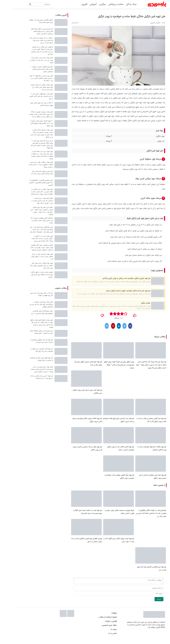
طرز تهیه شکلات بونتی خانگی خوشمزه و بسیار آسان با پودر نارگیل (74, 422)
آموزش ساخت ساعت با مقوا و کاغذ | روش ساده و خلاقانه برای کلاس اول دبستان (29, 275)
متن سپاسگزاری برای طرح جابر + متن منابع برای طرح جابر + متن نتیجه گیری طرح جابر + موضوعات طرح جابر (29, 230)
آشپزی (72, 4)
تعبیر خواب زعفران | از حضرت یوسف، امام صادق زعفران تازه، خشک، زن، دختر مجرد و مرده (29, 87)
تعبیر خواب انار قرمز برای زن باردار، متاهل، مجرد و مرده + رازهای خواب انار (29, 257)
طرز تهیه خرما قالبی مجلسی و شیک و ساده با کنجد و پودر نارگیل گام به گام (139, 422)
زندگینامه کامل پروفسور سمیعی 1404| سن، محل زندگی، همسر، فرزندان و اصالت (29, 220)
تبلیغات (101, 618)
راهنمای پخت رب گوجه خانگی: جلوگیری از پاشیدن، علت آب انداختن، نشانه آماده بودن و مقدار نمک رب (138, 517)
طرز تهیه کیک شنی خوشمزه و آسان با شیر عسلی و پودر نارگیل (140, 480)
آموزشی (80, 4)
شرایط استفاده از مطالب (95, 622)
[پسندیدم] (122, 315)
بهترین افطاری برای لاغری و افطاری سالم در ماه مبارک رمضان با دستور (74, 544)
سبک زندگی (118, 4)
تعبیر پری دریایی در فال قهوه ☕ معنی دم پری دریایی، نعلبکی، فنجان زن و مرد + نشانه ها (28, 78)
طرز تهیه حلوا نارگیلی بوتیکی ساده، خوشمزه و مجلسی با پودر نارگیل (107, 480)
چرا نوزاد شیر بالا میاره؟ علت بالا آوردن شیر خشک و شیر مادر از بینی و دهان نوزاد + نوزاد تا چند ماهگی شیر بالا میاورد (138, 365)
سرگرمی (90, 4)
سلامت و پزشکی (103, 4)
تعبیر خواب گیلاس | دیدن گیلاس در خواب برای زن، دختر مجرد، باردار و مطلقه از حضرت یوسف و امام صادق (29, 192)
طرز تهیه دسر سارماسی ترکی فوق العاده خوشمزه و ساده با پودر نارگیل (106, 422)
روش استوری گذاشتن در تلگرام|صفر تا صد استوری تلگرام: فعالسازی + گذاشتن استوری (28, 183)
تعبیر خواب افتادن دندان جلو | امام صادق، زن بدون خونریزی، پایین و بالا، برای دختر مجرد (29, 266)
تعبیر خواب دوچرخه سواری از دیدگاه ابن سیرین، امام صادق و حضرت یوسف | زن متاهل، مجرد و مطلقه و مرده (28, 114)
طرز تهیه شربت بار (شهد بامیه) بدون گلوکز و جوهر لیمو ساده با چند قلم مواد (75, 515)
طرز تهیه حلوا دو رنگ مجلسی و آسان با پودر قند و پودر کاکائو (75, 451)
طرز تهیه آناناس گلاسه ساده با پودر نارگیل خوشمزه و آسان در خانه (108, 451)
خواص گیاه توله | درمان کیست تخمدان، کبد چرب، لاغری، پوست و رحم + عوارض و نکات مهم (29, 201)
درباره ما (101, 634)
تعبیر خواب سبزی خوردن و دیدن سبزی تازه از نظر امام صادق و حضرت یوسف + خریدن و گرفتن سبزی (29, 369)
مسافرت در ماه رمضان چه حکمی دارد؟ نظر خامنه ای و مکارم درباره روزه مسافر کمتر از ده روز (28, 40)
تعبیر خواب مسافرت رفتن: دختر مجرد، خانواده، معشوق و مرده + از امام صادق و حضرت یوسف (28, 165)
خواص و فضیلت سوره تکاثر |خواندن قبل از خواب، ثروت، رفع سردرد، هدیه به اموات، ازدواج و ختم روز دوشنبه (29, 248)
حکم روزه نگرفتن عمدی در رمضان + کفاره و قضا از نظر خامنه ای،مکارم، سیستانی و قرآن (29, 69)
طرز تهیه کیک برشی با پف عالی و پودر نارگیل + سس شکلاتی (74, 393)
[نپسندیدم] (89, 315)
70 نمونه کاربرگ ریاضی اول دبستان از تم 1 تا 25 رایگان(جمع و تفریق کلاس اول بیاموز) (29, 123)
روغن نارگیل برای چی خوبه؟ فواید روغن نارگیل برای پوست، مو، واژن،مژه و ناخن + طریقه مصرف (106, 365)
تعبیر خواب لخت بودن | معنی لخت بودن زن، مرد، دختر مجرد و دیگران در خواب (28, 60)
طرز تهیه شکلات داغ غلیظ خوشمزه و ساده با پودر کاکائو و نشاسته (139, 451)
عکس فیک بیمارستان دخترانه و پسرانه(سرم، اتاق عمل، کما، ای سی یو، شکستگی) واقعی (29, 304)
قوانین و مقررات (98, 626)
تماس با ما (100, 638)
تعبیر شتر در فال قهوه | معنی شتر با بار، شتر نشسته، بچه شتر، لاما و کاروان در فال (28, 96)
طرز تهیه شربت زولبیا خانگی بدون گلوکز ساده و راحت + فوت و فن (106, 544)
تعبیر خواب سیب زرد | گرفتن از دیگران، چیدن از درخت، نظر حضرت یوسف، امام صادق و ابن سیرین (29, 239)
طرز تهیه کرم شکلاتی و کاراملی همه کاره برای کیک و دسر (139, 573)
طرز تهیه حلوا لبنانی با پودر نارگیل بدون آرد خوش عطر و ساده (75, 364)
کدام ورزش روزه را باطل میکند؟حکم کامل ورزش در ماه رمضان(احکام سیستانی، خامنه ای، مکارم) (29, 31)
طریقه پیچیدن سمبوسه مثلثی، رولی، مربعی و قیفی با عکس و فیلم (107, 515)
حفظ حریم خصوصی (96, 630)
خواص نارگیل (133, 303)
